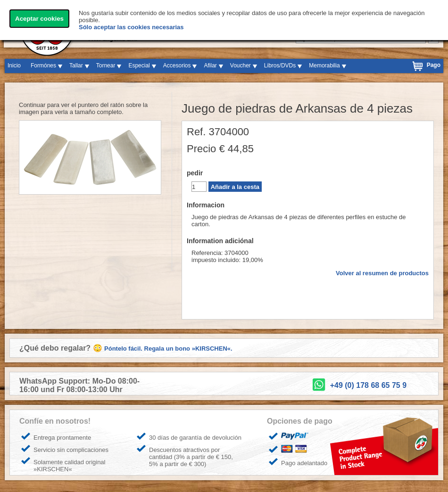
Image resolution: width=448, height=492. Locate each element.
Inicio (14, 66)
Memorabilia (324, 66)
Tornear (106, 66)
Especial (139, 66)
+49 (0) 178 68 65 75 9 (368, 385)
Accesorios (177, 66)
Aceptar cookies (39, 19)
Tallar (76, 66)
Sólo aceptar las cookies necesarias (131, 27)
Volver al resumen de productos (382, 273)
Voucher (241, 66)
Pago (434, 65)
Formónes (43, 66)
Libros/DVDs (280, 66)
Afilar (210, 66)
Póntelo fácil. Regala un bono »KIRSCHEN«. (168, 348)
